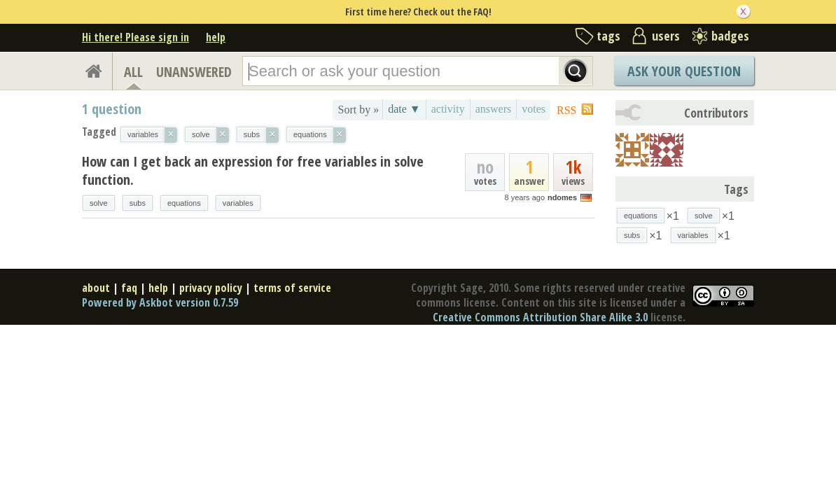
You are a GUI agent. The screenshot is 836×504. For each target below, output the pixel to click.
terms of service (292, 288)
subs (138, 203)
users (666, 36)
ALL (133, 72)
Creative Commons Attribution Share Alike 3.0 (540, 317)
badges (730, 36)
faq (129, 288)
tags (608, 36)
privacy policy (211, 288)
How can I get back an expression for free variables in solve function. (253, 170)
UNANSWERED (194, 72)
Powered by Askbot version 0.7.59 (160, 302)
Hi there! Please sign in (135, 37)
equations (184, 203)
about (96, 288)
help (216, 37)
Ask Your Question (684, 71)
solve (99, 203)
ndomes (562, 197)
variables (238, 203)
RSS (566, 110)
